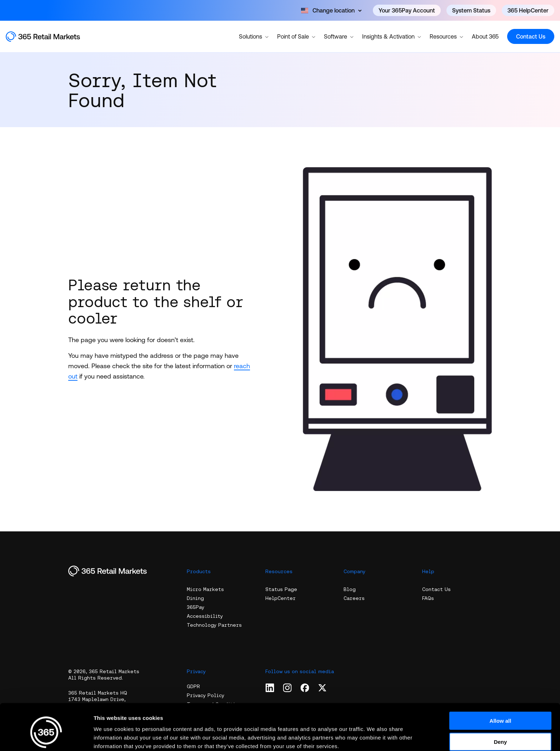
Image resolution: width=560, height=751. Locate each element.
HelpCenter (281, 598)
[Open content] (331, 10)
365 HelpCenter (528, 10)
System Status (471, 10)
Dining (195, 598)
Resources (446, 36)
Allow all (501, 688)
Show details (375, 737)
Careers (354, 598)
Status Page (281, 589)
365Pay (196, 607)
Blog (350, 589)
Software (339, 36)
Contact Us (531, 36)
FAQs (428, 598)
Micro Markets (205, 589)
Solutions (254, 36)
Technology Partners (214, 625)
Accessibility (205, 616)
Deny (501, 709)
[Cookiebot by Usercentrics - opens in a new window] (46, 737)
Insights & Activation (392, 36)
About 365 (485, 36)
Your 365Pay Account (407, 10)
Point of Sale (296, 36)
